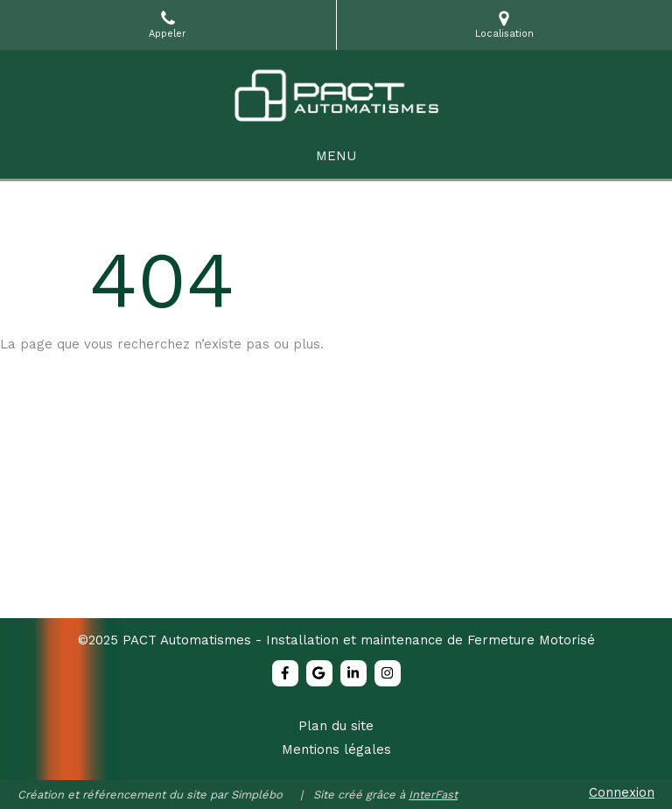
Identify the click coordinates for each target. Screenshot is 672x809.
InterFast (433, 795)
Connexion (622, 792)
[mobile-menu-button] (336, 156)
